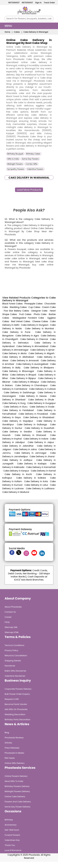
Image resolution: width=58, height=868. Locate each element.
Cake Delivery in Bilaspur (26, 382)
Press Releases (12, 748)
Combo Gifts (31, 164)
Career (8, 617)
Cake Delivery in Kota (36, 481)
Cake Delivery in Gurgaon (35, 325)
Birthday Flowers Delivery (17, 786)
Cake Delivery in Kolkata (31, 478)
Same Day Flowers (30, 159)
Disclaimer (10, 666)
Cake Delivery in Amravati (25, 360)
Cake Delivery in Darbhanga (19, 392)
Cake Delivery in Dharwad (30, 435)
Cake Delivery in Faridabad (18, 410)
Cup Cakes (34, 307)
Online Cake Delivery (15, 797)
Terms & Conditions (14, 645)
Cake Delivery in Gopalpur (18, 421)
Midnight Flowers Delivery (17, 791)
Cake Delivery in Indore (36, 439)
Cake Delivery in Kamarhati (41, 467)
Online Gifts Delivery (15, 763)
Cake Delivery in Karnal (43, 471)
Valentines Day (12, 840)
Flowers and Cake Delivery (18, 802)
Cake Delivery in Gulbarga (32, 424)
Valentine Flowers (35, 169)
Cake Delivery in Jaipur (41, 442)
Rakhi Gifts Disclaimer (15, 671)
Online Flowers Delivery (16, 776)
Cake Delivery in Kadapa (32, 464)
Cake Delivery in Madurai (16, 492)
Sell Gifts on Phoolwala (16, 709)
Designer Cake (39, 311)
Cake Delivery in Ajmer (42, 350)
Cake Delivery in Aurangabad (32, 364)
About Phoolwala (13, 607)
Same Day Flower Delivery (17, 807)
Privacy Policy (11, 650)
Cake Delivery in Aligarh (42, 353)
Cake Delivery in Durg (14, 403)
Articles (8, 743)
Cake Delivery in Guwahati (40, 428)
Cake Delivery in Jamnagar (30, 453)
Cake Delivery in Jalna (25, 449)
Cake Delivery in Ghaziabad (39, 417)
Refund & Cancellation (16, 656)
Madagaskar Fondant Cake (28, 318)
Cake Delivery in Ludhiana (40, 488)
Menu (8, 26)
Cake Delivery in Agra (27, 336)
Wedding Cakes (18, 307)
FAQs (7, 622)
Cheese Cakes (40, 321)
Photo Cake (40, 314)
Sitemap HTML (12, 632)
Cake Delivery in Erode (42, 407)
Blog (7, 733)
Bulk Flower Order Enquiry (17, 694)
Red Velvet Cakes (21, 321)
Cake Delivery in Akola (14, 353)
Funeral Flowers (12, 835)
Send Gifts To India (14, 781)
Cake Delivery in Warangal (36, 32)
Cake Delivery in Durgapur (42, 403)
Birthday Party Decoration (17, 720)
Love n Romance (13, 850)
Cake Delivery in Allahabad (18, 357)
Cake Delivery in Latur (36, 485)
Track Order (49, 3)
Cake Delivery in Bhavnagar (18, 371)
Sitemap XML (11, 627)
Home (7, 32)
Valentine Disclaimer (15, 676)
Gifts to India (13, 159)
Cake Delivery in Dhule (41, 400)
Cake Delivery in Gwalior (17, 432)
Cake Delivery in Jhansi (42, 456)
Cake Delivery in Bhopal (23, 375)
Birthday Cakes (33, 154)
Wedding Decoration (15, 714)
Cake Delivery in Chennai (34, 339)
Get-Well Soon (12, 830)
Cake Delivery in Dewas (33, 396)
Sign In (38, 3)
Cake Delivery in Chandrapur (31, 385)
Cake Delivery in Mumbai (39, 328)
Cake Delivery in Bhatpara (39, 368)
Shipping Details (13, 661)
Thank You (10, 845)
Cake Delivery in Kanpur (16, 471)
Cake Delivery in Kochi (18, 474)
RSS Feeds (10, 758)
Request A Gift (12, 699)
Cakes (17, 32)
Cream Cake (49, 307)
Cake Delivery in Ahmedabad (32, 346)
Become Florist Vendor (16, 704)
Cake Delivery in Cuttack (42, 389)
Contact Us (10, 612)
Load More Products (29, 190)
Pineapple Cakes (33, 304)
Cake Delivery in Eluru (16, 407)
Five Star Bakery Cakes (16, 311)
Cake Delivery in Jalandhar (18, 446)
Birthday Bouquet (15, 154)
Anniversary (11, 825)
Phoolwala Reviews (14, 738)
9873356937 (13, 3)
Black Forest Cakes (12, 304)
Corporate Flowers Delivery (18, 689)
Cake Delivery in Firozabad (33, 414)
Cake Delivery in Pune (16, 332)
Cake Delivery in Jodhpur (17, 460)
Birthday (9, 820)
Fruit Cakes (25, 314)
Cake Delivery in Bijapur (23, 378)
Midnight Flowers (15, 164)
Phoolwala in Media (14, 753)
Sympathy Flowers (16, 169)
